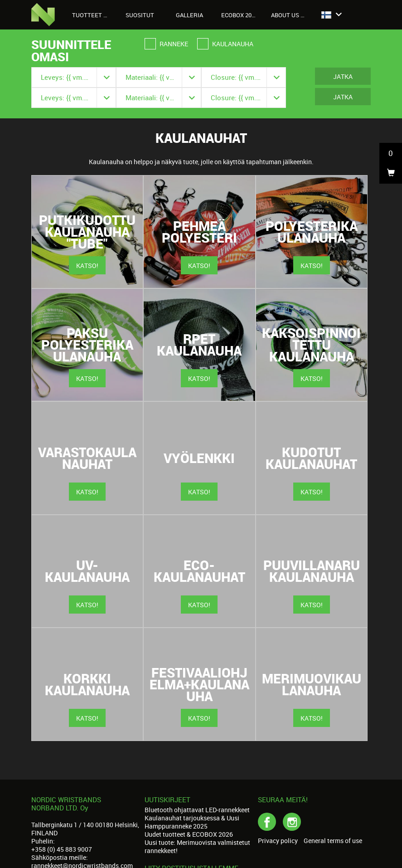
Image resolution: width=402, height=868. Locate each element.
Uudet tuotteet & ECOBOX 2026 (189, 834)
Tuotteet (92, 15)
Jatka (343, 76)
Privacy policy (278, 841)
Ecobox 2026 (240, 15)
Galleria (189, 15)
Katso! (87, 266)
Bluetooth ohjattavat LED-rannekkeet (197, 810)
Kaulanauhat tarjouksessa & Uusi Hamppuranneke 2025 (192, 822)
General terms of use (333, 841)
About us (290, 15)
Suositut (140, 15)
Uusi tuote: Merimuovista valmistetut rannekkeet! (197, 846)
